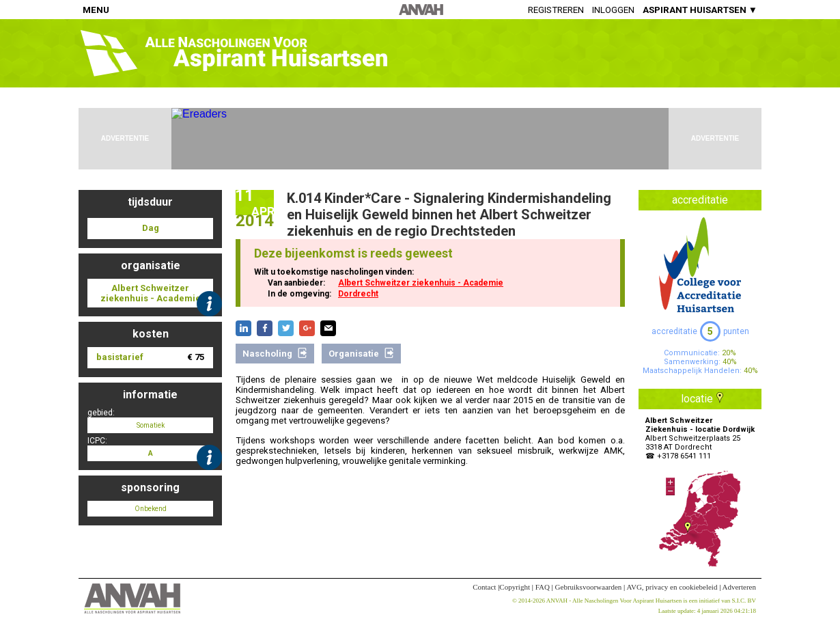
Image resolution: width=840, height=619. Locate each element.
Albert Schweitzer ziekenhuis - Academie (421, 283)
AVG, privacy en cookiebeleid (672, 587)
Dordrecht (358, 294)
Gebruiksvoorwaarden (589, 587)
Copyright (515, 587)
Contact (484, 587)
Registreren (556, 10)
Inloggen (613, 10)
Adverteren (739, 587)
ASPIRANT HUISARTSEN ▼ (700, 10)
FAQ (543, 587)
